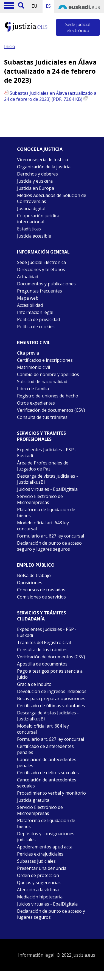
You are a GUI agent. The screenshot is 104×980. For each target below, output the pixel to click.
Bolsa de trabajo (34, 575)
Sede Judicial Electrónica (41, 262)
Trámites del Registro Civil (44, 642)
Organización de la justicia (44, 167)
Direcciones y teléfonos (41, 269)
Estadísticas (29, 229)
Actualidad (28, 277)
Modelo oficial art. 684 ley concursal (43, 729)
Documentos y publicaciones (46, 284)
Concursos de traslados (41, 590)
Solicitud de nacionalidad (42, 382)
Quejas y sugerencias (39, 882)
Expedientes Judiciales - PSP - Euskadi (47, 453)
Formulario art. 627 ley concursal (50, 536)
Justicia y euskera (35, 181)
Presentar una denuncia (42, 868)
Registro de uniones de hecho (48, 396)
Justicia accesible (34, 236)
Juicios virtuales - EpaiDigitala (47, 489)
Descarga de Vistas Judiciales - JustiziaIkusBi (48, 716)
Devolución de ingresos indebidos (52, 691)
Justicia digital (31, 208)
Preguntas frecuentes (40, 291)
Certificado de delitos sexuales (48, 773)
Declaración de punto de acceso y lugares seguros (51, 914)
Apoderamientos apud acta (45, 847)
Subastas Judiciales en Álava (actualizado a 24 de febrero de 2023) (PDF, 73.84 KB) (50, 96)
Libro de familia (33, 389)
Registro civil (34, 343)
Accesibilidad (30, 305)
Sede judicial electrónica (78, 27)
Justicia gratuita (33, 800)
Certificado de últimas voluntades (51, 706)
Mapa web (28, 298)
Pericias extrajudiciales (40, 854)
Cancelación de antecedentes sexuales (47, 783)
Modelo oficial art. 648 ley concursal (43, 526)
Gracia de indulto (34, 684)
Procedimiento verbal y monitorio (51, 793)
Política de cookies (36, 327)
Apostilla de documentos (42, 664)
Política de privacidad (38, 319)
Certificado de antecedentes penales (45, 749)
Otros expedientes (36, 403)
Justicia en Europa (36, 188)
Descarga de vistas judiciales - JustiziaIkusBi (47, 479)
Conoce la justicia (40, 149)
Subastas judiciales (36, 861)
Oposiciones (30, 583)
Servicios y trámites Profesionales (41, 436)
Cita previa (28, 353)
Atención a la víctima (38, 890)
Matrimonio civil (33, 367)
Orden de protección (38, 875)
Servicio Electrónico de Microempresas (40, 499)
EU (34, 6)
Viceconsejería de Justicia (43, 160)
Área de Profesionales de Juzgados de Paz (43, 466)
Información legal (35, 312)
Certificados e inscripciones (45, 360)
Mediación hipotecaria (40, 897)
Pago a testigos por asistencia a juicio (50, 674)
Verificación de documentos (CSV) (51, 410)
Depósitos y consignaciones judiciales (46, 837)
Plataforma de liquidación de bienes (46, 513)
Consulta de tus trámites (42, 417)
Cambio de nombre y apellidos (48, 374)
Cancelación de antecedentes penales (47, 762)
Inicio (10, 46)
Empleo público (36, 565)
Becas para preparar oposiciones (51, 698)
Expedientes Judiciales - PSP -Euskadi (47, 632)
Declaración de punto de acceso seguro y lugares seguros (49, 546)
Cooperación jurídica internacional (38, 219)
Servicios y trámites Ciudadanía (41, 616)
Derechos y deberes (37, 174)
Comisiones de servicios (41, 597)
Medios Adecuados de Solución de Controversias (52, 198)
